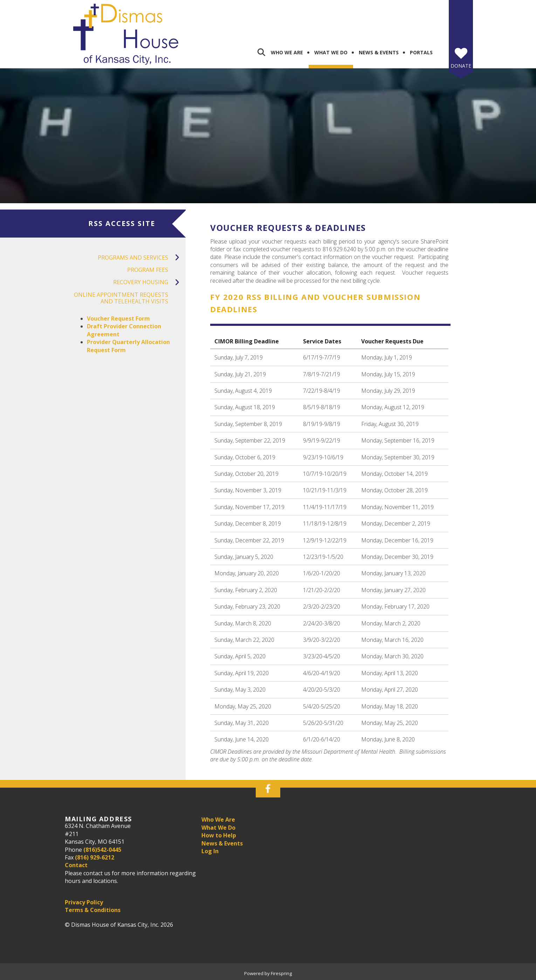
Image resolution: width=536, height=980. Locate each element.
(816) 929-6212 (95, 857)
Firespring (281, 973)
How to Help (219, 835)
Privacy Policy (84, 902)
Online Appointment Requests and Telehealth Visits (121, 298)
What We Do (331, 52)
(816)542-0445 (102, 850)
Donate (461, 66)
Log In (210, 851)
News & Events (379, 52)
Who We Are (287, 52)
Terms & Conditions (93, 910)
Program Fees (148, 270)
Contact (76, 865)
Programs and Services (142, 258)
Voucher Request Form (118, 318)
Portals (421, 52)
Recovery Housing (149, 282)
